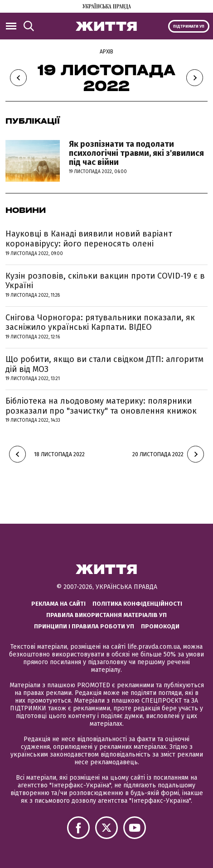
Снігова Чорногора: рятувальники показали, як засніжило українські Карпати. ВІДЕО (100, 323)
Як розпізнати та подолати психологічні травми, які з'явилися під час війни (136, 153)
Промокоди (160, 626)
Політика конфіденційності (137, 604)
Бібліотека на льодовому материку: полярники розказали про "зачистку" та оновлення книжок (101, 406)
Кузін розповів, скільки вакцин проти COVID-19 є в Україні (105, 281)
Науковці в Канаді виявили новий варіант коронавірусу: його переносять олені (89, 239)
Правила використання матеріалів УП (106, 615)
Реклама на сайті (58, 604)
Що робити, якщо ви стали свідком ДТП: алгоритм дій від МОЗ (104, 364)
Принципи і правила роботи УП (84, 626)
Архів (106, 52)
